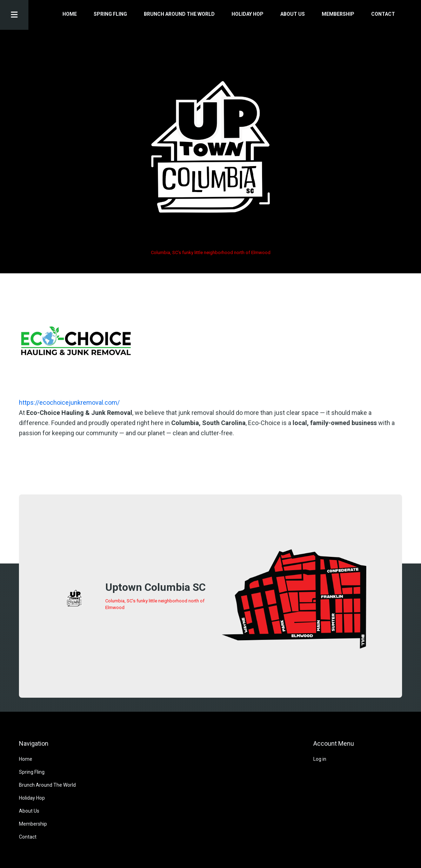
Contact (383, 14)
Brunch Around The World (179, 14)
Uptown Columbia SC (155, 587)
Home (70, 14)
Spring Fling (110, 14)
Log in (320, 759)
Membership (338, 14)
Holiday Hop (248, 14)
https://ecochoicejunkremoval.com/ (69, 402)
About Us (293, 14)
